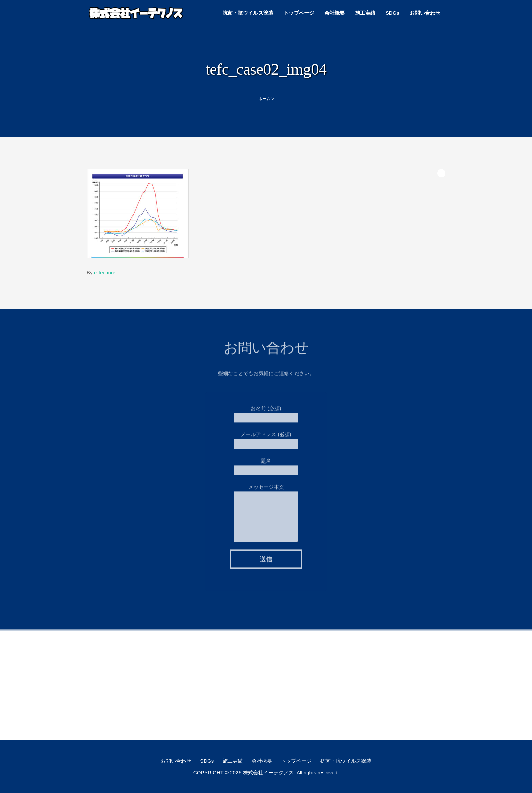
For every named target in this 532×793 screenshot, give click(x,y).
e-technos (105, 273)
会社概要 (335, 13)
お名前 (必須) (266, 411)
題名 (266, 463)
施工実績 (365, 13)
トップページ (299, 13)
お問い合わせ (425, 13)
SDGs (393, 13)
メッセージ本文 (266, 500)
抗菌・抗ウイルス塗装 (248, 13)
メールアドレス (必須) (266, 437)
